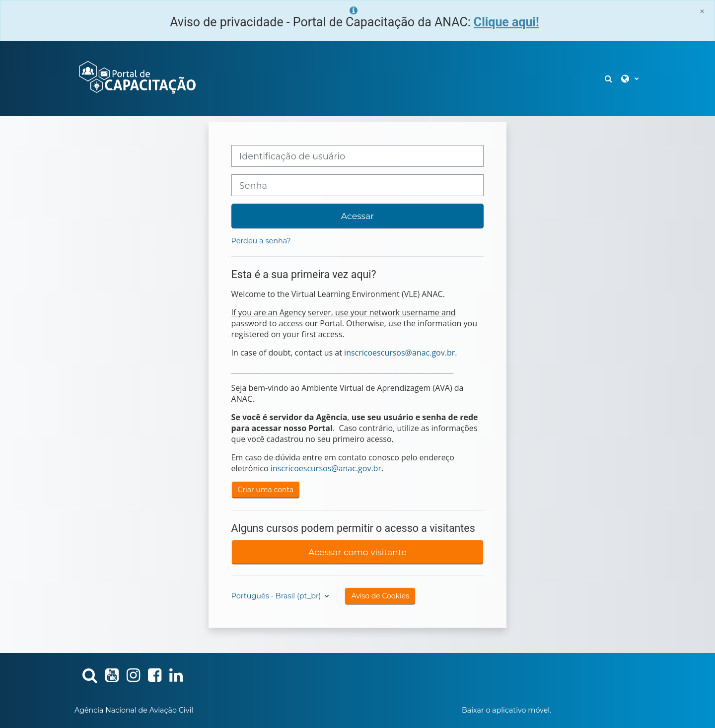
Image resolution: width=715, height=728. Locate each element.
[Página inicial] (137, 78)
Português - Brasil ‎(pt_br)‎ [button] (277, 596)
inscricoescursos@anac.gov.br (399, 353)
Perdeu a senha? (261, 241)
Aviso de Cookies (380, 596)
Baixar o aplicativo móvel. (506, 710)
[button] (609, 79)
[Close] (702, 11)
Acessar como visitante (357, 552)
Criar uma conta (266, 490)
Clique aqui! (506, 22)
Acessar (357, 216)
